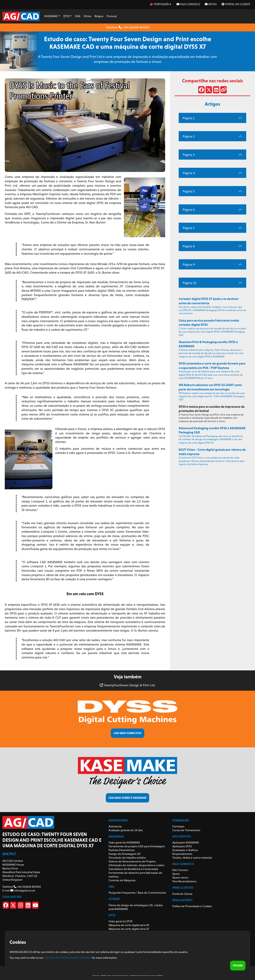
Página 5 (189, 191)
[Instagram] (21, 906)
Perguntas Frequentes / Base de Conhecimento (137, 893)
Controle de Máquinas (122, 880)
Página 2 (189, 136)
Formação (178, 826)
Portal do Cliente (236, 4)
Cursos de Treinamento (186, 830)
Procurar (112, 16)
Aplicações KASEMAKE (186, 843)
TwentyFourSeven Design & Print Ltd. (128, 685)
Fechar (238, 965)
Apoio (211, 4)
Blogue (99, 16)
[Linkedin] (28, 906)
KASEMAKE (51, 16)
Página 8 (189, 246)
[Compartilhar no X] (209, 91)
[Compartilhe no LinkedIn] (216, 91)
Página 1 (189, 118)
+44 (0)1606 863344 (134, 27)
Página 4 (189, 173)
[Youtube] (35, 906)
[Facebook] (6, 906)
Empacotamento (182, 854)
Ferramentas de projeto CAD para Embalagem (137, 846)
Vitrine (87, 16)
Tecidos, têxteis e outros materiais (192, 858)
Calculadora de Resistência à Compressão (133, 869)
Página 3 (189, 155)
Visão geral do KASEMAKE (124, 843)
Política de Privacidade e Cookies (192, 906)
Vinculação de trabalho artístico (127, 858)
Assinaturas (115, 826)
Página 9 (189, 265)
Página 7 (189, 228)
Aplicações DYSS (182, 846)
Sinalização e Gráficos (185, 850)
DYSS (66, 16)
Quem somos (180, 878)
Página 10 (189, 283)
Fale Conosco (188, 4)
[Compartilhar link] (224, 91)
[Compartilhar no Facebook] (201, 91)
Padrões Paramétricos (122, 850)
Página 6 (189, 210)
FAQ (78, 16)
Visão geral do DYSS (121, 921)
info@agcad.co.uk (23, 890)
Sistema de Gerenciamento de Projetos (132, 861)
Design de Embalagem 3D (125, 854)
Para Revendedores (184, 881)
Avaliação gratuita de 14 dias (126, 830)
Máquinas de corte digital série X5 (129, 925)
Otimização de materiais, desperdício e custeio (136, 865)
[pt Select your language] (161, 4)
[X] (13, 906)
